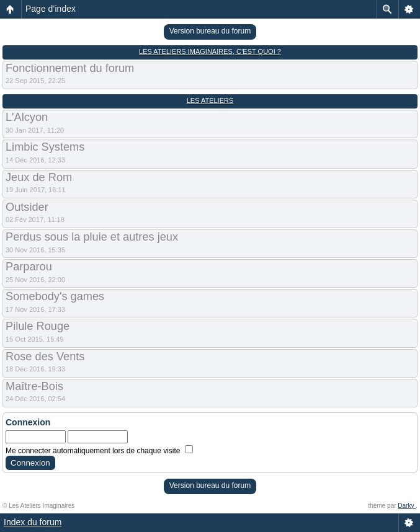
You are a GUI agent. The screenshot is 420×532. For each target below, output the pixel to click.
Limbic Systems (45, 147)
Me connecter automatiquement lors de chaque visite (99, 451)
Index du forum (33, 522)
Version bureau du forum (210, 31)
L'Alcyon (27, 117)
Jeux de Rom (39, 177)
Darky (407, 506)
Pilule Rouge (38, 326)
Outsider (27, 207)
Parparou (29, 267)
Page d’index (51, 9)
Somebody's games (55, 296)
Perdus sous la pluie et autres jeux (92, 237)
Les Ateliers (210, 100)
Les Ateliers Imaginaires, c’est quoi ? (210, 51)
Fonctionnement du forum (70, 68)
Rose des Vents (45, 357)
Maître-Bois (34, 386)
